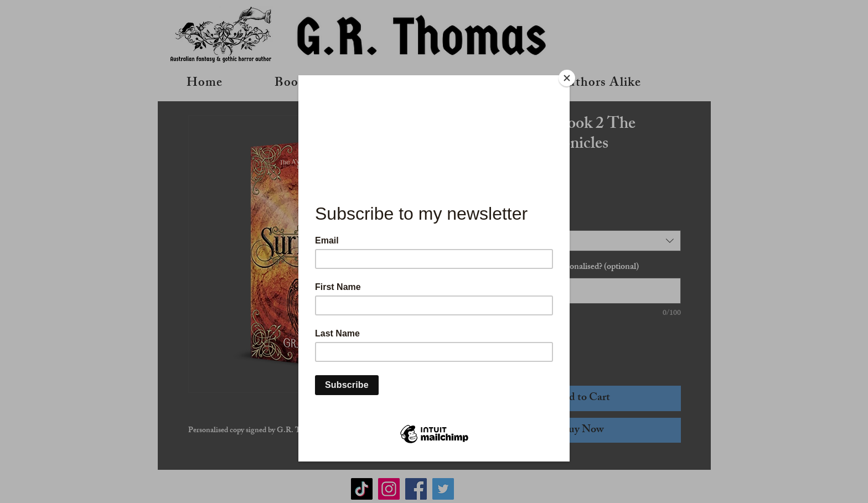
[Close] (567, 78)
